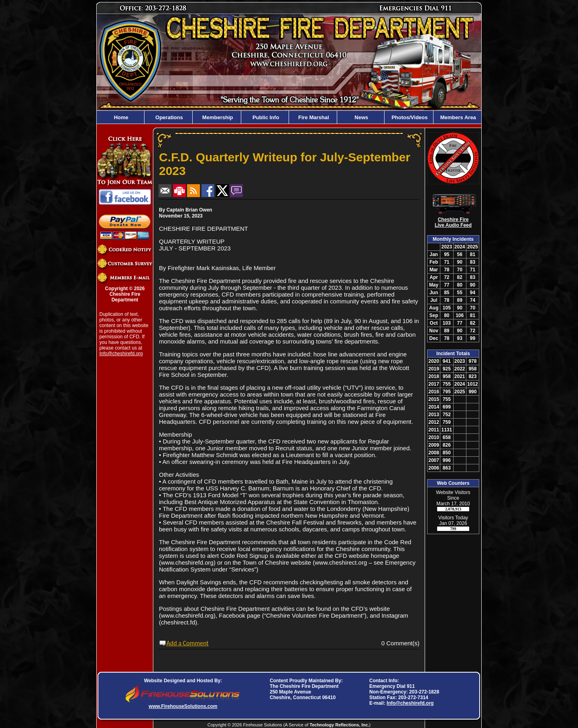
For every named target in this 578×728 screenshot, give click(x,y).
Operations (168, 117)
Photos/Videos (409, 117)
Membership (217, 117)
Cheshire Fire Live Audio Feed (453, 222)
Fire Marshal (313, 117)
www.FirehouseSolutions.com (183, 706)
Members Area (457, 117)
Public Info (265, 117)
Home (120, 117)
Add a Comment (188, 643)
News (361, 117)
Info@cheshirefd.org (121, 354)
